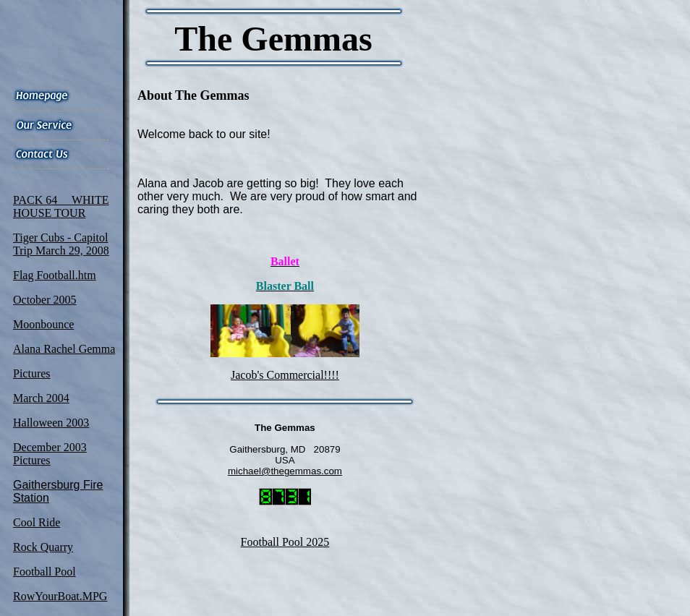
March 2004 (41, 398)
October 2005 (45, 300)
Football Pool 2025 (285, 542)
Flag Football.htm (55, 275)
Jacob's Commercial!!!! (285, 375)
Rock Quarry (43, 547)
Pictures (32, 373)
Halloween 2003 (51, 423)
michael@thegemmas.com (285, 471)
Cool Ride (37, 522)
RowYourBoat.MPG (60, 596)
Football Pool (44, 572)
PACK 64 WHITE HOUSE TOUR (61, 206)
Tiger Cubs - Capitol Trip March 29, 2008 (61, 244)
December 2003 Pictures (50, 454)
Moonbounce (43, 324)
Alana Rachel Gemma (64, 349)
